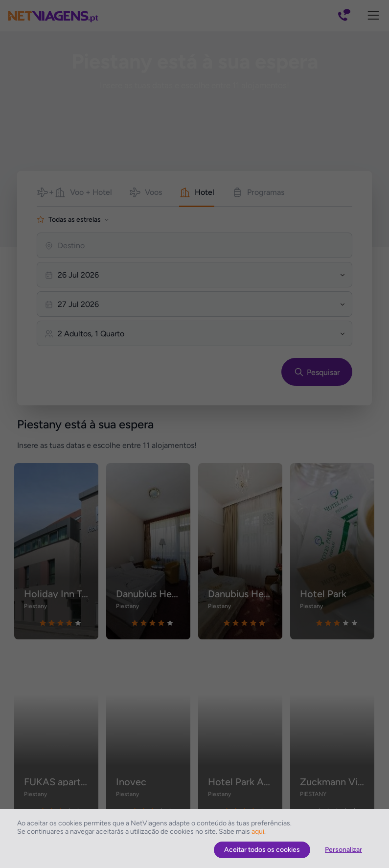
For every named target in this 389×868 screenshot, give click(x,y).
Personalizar (343, 850)
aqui (258, 832)
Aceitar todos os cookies (262, 850)
